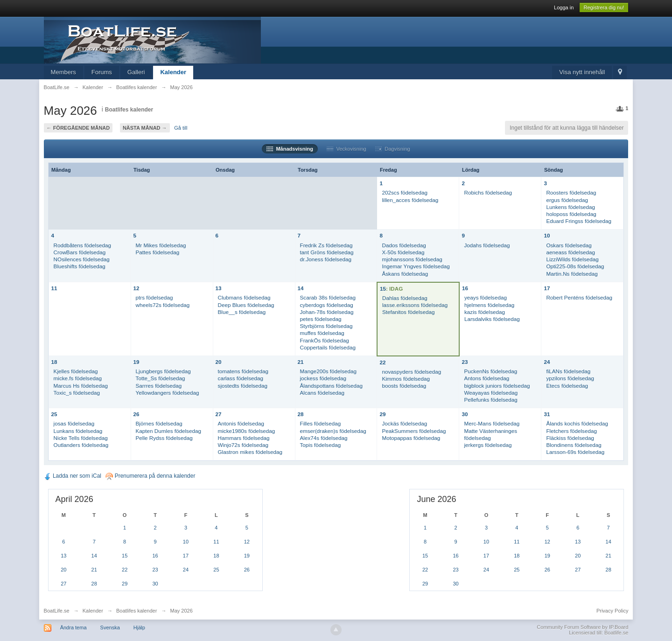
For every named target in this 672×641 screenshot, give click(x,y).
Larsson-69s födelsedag (575, 452)
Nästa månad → (145, 128)
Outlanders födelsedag (81, 445)
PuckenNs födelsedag (490, 371)
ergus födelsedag (567, 200)
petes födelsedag (321, 319)
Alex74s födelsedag (324, 438)
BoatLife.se (57, 611)
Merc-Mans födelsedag (492, 423)
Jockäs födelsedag (404, 423)
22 (382, 362)
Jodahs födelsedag (487, 245)
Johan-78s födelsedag (327, 312)
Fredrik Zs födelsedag (326, 245)
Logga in (564, 7)
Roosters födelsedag (571, 192)
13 (219, 288)
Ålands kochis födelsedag (577, 423)
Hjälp (139, 627)
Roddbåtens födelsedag (82, 245)
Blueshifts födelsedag (80, 266)
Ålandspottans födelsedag (332, 386)
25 (54, 414)
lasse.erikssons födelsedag (415, 305)
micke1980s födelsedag (247, 431)
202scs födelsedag (404, 192)
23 (465, 362)
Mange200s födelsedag (329, 371)
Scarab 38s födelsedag (328, 297)
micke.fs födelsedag (78, 378)
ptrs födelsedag (154, 297)
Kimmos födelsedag (406, 379)
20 (219, 362)
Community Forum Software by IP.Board (582, 627)
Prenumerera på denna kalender (150, 476)
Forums (102, 72)
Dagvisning (393, 149)
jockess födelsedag (323, 378)
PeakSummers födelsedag (414, 431)
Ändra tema (73, 627)
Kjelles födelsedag (76, 371)
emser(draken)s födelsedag (333, 431)
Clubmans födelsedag (244, 297)
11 (54, 288)
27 (219, 414)
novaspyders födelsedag (411, 372)
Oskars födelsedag (569, 245)
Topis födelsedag (321, 445)
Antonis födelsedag (241, 423)
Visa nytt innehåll (582, 72)
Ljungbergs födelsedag (163, 371)
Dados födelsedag (404, 245)
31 (547, 414)
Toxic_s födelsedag (77, 393)
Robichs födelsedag (488, 192)
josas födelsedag (74, 423)
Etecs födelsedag (567, 386)
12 (136, 288)
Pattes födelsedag (158, 252)
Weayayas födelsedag (491, 393)
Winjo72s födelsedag (243, 445)
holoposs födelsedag (571, 214)
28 (301, 414)
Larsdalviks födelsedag (492, 319)
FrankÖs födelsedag (325, 340)
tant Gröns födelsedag (327, 252)
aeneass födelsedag (570, 252)
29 (382, 414)
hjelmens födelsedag (489, 305)
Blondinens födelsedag (574, 445)
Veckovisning (346, 149)
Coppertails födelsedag (328, 347)
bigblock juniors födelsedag (497, 386)
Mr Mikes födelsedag (161, 245)
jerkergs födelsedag (488, 445)
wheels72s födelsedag (163, 305)
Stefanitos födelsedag (408, 312)
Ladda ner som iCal (73, 476)
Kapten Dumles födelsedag (168, 431)
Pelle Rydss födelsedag (164, 438)
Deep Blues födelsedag (246, 305)
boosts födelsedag (404, 386)
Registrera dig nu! (604, 7)
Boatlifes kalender (129, 110)
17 (547, 288)
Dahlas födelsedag (405, 298)
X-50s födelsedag (403, 252)
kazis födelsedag (485, 312)
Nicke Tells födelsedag (81, 438)
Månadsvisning (290, 149)
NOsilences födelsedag (82, 259)
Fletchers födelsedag (571, 431)
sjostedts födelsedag (243, 386)
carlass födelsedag (241, 378)
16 (465, 288)
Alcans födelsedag (322, 393)
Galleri (136, 72)
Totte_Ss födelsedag (161, 378)
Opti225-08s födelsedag (575, 266)
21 (301, 362)
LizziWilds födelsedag (572, 259)
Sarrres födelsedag (159, 386)
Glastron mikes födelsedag (250, 452)
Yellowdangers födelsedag (168, 393)
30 (465, 414)
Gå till (181, 128)
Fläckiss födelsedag (570, 438)
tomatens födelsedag (243, 371)
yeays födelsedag (486, 297)
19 (136, 362)
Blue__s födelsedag (242, 312)
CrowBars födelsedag (80, 252)
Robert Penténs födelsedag (579, 297)
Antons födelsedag (486, 378)
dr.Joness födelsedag (326, 259)
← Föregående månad (78, 128)
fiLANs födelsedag (568, 371)
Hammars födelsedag (244, 438)
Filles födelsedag (321, 423)
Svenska (110, 627)
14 (301, 288)
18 (54, 362)
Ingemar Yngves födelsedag (416, 266)
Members (63, 72)
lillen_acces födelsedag (410, 200)
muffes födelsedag (322, 333)
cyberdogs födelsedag (327, 305)
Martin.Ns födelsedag (572, 274)
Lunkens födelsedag (570, 207)
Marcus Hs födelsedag (81, 386)
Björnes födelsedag (159, 423)
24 (547, 362)
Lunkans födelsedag (78, 431)
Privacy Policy (612, 611)
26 (136, 414)
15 (383, 289)
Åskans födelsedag (405, 274)
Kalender (173, 72)
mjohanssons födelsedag (412, 259)
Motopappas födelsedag (411, 438)
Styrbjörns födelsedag (326, 326)
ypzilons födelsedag (570, 378)
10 (547, 235)
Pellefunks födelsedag (490, 400)
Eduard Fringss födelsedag (579, 221)
